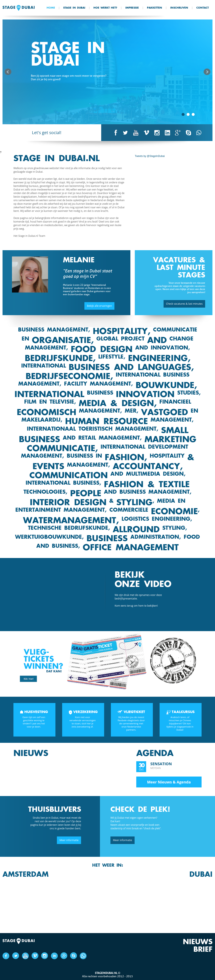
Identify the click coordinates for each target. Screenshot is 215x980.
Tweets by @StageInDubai (150, 156)
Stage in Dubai (19, 8)
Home (51, 8)
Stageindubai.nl (106, 973)
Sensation (161, 764)
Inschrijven (179, 8)
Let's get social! (47, 133)
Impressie (132, 8)
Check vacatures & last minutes (184, 304)
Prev (8, 72)
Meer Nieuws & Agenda (169, 782)
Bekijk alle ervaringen (99, 306)
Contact (203, 8)
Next (207, 72)
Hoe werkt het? (105, 8)
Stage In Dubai (74, 8)
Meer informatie (69, 840)
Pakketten (155, 8)
